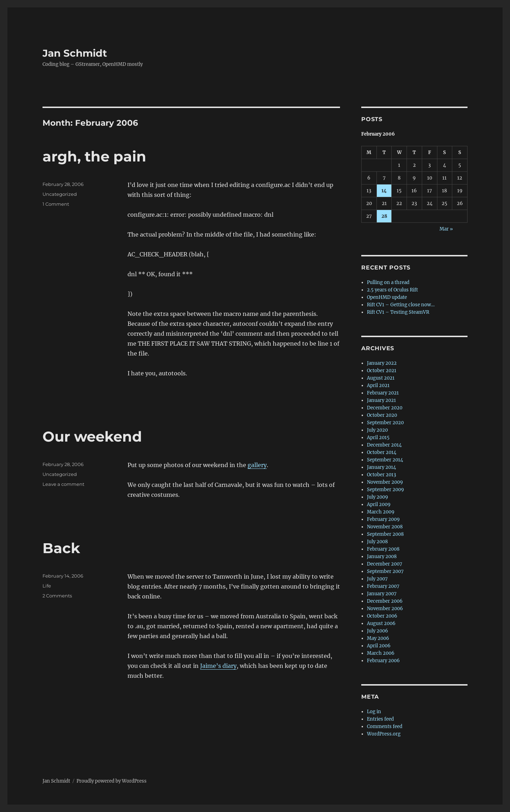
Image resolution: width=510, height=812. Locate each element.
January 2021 (381, 400)
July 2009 (378, 497)
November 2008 (385, 527)
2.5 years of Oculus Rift (392, 290)
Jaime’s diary (218, 666)
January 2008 (382, 557)
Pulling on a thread (388, 282)
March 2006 (381, 653)
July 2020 (377, 430)
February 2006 (383, 661)
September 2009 (386, 490)
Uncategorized (60, 194)
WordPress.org (384, 734)
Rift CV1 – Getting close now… (401, 305)
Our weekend (92, 436)
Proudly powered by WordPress (112, 781)
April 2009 (379, 504)
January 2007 (382, 594)
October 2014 (382, 452)
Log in (374, 712)
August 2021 (381, 378)
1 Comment (56, 204)
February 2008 (383, 549)
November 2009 (385, 482)
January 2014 (381, 467)
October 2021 (382, 371)
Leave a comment (63, 484)
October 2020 (382, 415)
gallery (257, 465)
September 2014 (385, 460)
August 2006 (381, 623)
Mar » (446, 229)
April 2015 (378, 438)
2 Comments (57, 596)
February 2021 (383, 393)
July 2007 (377, 579)
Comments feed (385, 726)
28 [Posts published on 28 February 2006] (384, 216)
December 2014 (384, 445)
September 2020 (385, 423)
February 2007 (383, 586)
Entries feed (380, 719)
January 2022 (382, 363)
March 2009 (381, 512)
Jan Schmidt (75, 53)
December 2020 (385, 408)
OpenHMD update (387, 297)
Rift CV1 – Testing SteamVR (398, 312)
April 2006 (379, 646)
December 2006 (385, 601)
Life (47, 586)
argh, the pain (94, 156)
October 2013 (381, 475)
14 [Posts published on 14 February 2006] (384, 191)
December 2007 (385, 564)
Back (61, 548)
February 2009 (383, 519)
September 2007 (385, 571)
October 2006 (382, 616)
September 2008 (385, 534)
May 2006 (378, 638)
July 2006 (378, 631)
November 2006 (385, 609)
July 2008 (377, 542)
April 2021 (378, 385)
